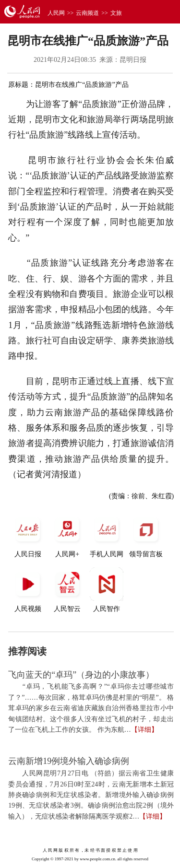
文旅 (116, 13)
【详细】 (144, 730)
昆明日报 (133, 60)
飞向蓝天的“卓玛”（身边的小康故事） (81, 675)
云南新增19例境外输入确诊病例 (69, 761)
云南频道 (87, 13)
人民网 (56, 13)
